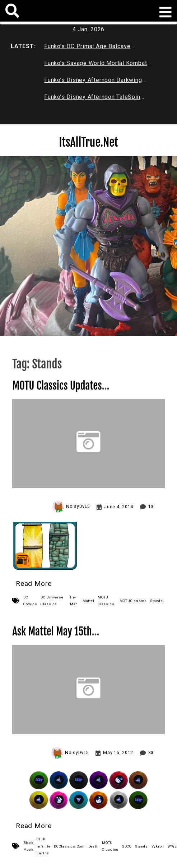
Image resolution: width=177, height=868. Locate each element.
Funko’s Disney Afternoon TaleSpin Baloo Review (92, 98)
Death (94, 846)
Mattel (88, 601)
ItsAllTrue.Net (88, 142)
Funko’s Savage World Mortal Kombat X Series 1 (96, 65)
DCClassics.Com (69, 846)
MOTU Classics (106, 601)
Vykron (158, 846)
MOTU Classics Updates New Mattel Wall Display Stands (74, 392)
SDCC (127, 846)
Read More (34, 584)
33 (151, 753)
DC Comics (30, 601)
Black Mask (28, 846)
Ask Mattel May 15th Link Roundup (56, 638)
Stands (157, 601)
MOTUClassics (133, 601)
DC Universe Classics (52, 601)
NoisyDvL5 (78, 506)
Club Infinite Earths (43, 846)
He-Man (74, 601)
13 (151, 507)
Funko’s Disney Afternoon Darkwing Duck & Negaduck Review (93, 82)
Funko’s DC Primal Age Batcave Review (87, 48)
